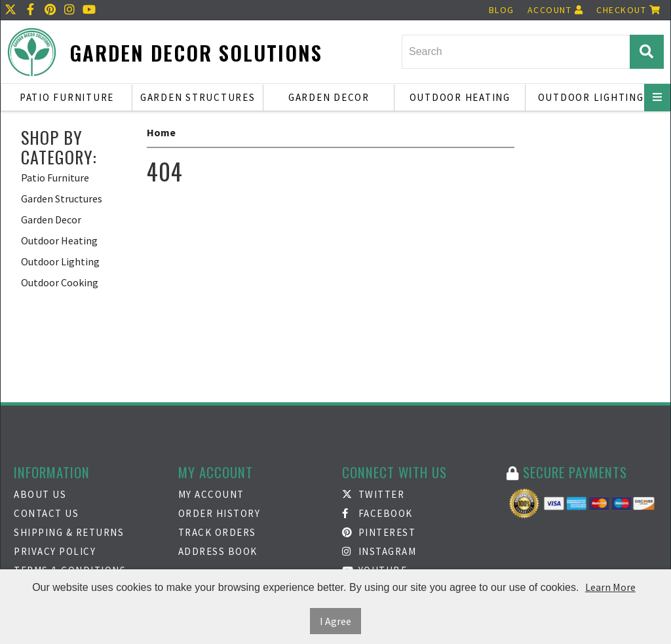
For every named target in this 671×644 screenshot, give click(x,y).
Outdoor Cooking (60, 282)
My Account (211, 494)
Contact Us (46, 513)
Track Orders (217, 532)
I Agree (335, 621)
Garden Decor (329, 97)
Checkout (628, 10)
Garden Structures (198, 97)
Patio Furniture (67, 97)
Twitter (373, 494)
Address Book (218, 551)
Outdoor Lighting (591, 97)
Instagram (379, 551)
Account (556, 10)
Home (161, 132)
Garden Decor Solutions (196, 53)
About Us (40, 494)
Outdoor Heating (460, 97)
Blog (502, 10)
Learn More (610, 587)
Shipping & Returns (69, 532)
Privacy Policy (55, 551)
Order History (220, 513)
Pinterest (379, 532)
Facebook (377, 513)
